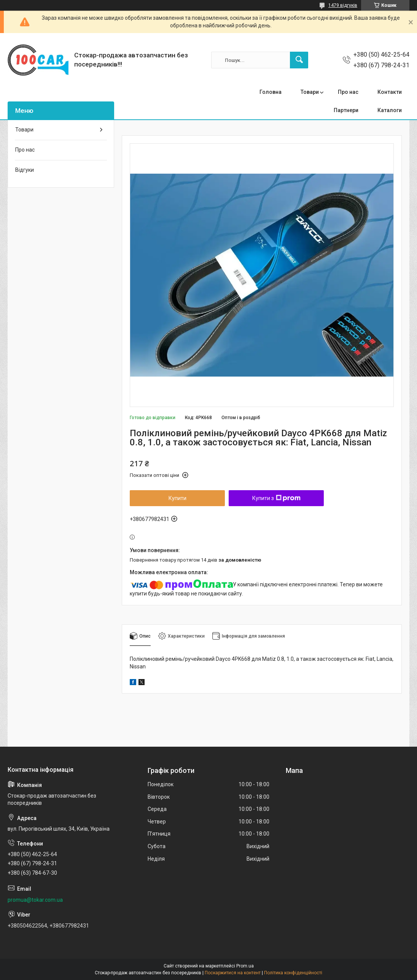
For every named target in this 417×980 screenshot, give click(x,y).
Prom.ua (245, 966)
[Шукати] (299, 60)
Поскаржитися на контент (233, 973)
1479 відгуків (343, 5)
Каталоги (390, 110)
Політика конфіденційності (293, 973)
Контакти (390, 92)
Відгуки (25, 170)
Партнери (346, 110)
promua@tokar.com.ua (35, 900)
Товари (310, 92)
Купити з (276, 498)
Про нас (348, 92)
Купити (177, 498)
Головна (271, 92)
